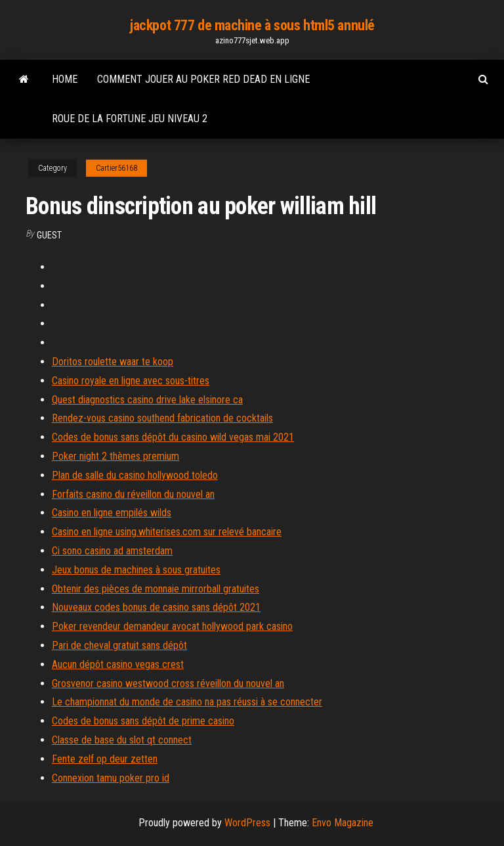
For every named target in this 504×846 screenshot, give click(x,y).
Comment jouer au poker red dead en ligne (203, 79)
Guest (49, 235)
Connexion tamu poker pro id (111, 778)
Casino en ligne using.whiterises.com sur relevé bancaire (167, 532)
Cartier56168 (116, 168)
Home (65, 79)
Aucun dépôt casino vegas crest (118, 664)
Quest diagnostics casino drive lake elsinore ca (147, 400)
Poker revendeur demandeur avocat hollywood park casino (172, 626)
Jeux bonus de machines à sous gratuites (136, 570)
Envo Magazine (343, 823)
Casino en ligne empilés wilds (112, 513)
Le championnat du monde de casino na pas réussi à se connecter (187, 702)
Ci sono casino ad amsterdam (112, 551)
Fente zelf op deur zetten (105, 759)
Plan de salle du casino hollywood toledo (135, 475)
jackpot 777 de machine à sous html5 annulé (252, 25)
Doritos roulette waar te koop (113, 362)
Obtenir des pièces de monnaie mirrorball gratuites (156, 589)
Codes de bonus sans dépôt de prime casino (143, 721)
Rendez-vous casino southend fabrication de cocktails (162, 418)
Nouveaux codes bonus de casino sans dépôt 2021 (156, 607)
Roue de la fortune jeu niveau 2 (130, 119)
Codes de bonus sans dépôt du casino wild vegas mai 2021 (173, 437)
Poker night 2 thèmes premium (115, 456)
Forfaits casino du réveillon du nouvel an (133, 494)
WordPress (247, 823)
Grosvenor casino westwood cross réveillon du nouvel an (168, 683)
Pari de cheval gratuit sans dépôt (119, 645)
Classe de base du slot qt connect (122, 740)
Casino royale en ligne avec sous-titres (131, 381)
